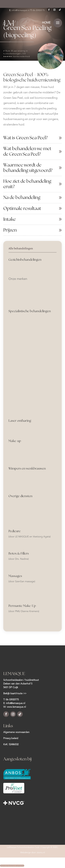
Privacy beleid (11, 738)
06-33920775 (39, 10)
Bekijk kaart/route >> (15, 694)
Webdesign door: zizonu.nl (33, 853)
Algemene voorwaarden (16, 732)
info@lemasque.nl (21, 10)
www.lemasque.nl (16, 707)
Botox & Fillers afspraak (12, 866)
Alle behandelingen (21, 248)
